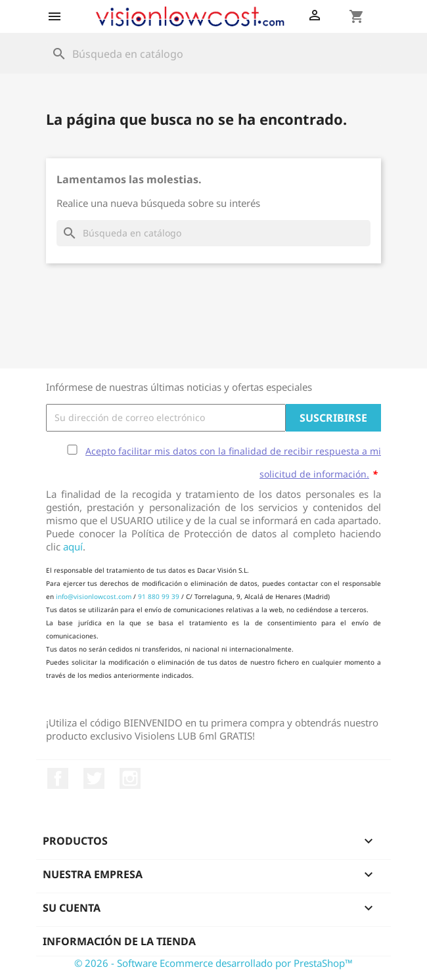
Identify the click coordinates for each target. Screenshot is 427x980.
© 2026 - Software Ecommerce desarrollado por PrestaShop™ (213, 963)
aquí (73, 546)
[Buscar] (213, 54)
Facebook (58, 778)
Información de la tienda (119, 941)
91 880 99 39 (159, 596)
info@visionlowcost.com (94, 596)
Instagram (130, 778)
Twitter (94, 778)
